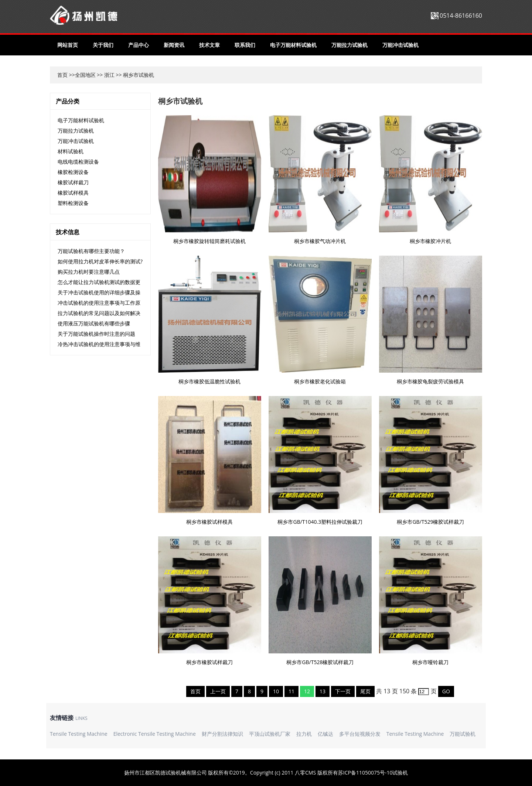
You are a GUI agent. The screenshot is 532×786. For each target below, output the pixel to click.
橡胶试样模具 (73, 193)
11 (291, 691)
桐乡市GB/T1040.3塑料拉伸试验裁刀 (320, 522)
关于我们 (103, 45)
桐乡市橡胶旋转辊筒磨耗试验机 (209, 241)
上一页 (218, 691)
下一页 (343, 691)
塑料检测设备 (73, 203)
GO (446, 691)
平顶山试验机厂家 (270, 734)
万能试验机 (463, 734)
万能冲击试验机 (400, 45)
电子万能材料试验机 (293, 45)
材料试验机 (71, 151)
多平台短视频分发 (360, 734)
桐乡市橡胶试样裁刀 (209, 662)
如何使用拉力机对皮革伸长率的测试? (100, 261)
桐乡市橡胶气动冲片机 (320, 241)
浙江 (109, 75)
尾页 (365, 691)
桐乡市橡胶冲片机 (430, 241)
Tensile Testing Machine (79, 734)
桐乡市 (131, 75)
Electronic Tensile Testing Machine (155, 734)
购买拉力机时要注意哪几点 (89, 272)
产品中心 (139, 45)
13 (323, 691)
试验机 (400, 773)
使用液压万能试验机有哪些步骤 (94, 323)
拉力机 (304, 734)
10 (276, 691)
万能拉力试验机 (349, 45)
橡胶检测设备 (73, 172)
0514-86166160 (461, 16)
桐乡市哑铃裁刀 (430, 662)
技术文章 (209, 45)
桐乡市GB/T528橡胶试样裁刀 (320, 662)
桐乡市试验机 (180, 101)
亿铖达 (325, 734)
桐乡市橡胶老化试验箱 (320, 381)
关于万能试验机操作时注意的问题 (96, 334)
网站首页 (68, 45)
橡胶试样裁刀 (73, 182)
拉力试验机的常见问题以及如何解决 (99, 313)
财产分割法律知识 (222, 734)
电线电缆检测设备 (78, 162)
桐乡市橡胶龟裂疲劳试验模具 (430, 381)
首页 (62, 75)
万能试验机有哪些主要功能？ (91, 251)
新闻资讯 (174, 45)
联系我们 (245, 45)
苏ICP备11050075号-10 (365, 773)
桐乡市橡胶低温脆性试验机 (209, 381)
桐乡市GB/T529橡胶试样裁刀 (430, 522)
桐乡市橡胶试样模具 (209, 522)
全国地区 (85, 75)
